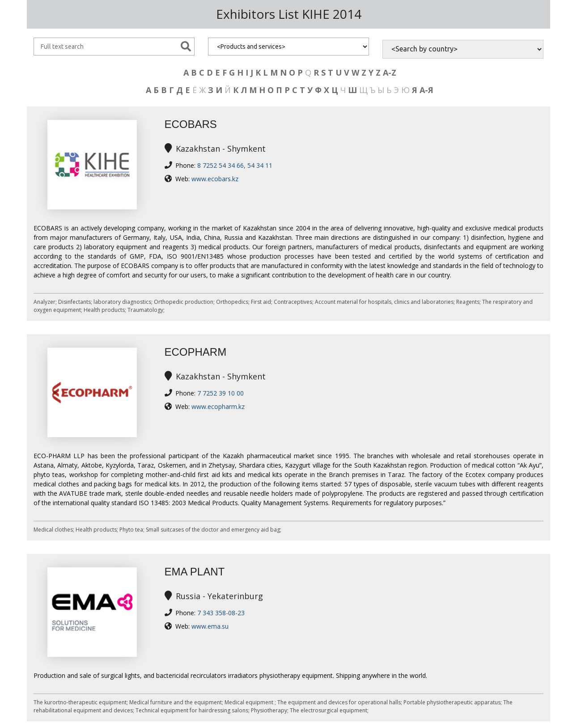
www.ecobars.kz (215, 179)
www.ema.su (210, 626)
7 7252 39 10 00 (221, 393)
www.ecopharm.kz (218, 407)
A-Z (390, 72)
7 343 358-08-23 (221, 613)
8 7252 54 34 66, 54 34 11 (235, 165)
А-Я (426, 90)
